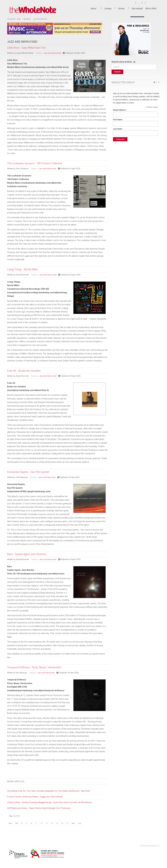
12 (41, 823)
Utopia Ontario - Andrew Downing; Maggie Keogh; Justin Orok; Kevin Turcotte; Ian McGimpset (49, 802)
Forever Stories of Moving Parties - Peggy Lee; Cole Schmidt (35, 797)
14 (52, 823)
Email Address (120, 110)
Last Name (118, 129)
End (80, 823)
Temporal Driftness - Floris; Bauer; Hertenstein (34, 667)
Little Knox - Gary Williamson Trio (26, 48)
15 (57, 823)
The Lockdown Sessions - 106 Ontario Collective (35, 163)
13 (47, 823)
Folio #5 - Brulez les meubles (24, 371)
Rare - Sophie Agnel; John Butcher (27, 554)
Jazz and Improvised (52, 53)
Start (10, 823)
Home (19, 19)
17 (67, 823)
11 (36, 823)
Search (117, 72)
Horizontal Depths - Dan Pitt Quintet (28, 472)
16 (62, 823)
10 (31, 823)
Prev (17, 823)
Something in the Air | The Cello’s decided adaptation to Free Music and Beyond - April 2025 (49, 791)
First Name (118, 120)
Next (73, 823)
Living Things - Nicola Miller (23, 269)
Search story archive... (123, 62)
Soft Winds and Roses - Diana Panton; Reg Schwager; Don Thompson (39, 808)
